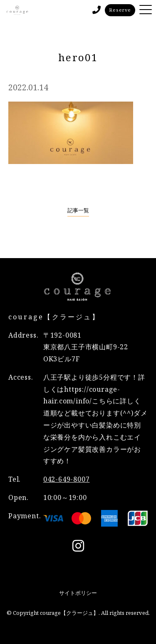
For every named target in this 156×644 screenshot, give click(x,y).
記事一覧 (78, 210)
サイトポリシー (78, 593)
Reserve (120, 10)
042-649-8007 (67, 479)
